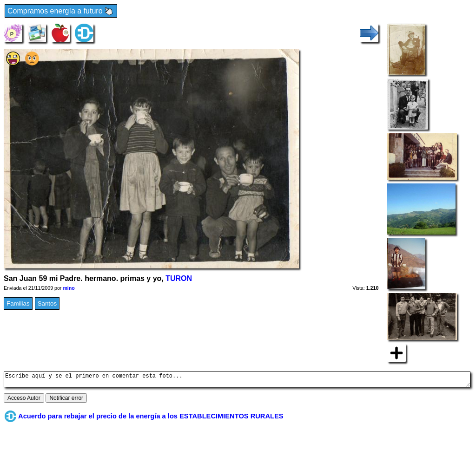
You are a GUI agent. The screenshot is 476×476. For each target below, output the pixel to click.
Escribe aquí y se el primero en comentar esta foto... (237, 381)
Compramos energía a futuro (61, 11)
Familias (18, 303)
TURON (179, 278)
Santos (47, 303)
